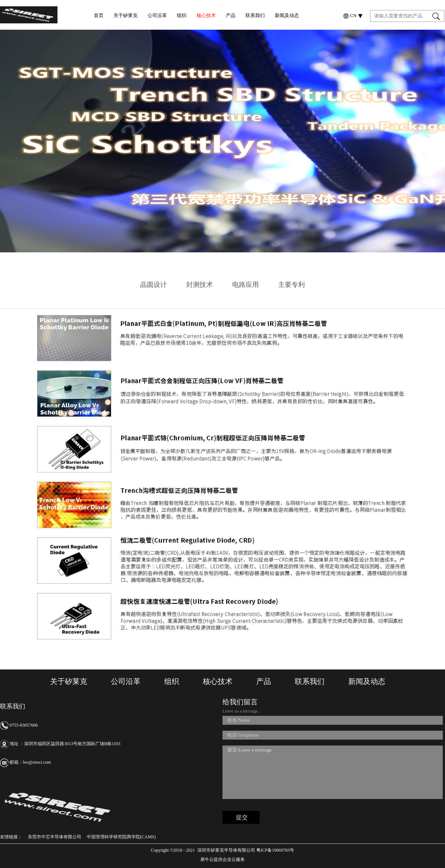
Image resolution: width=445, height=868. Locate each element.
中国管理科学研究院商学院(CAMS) (121, 837)
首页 (99, 15)
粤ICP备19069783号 (275, 850)
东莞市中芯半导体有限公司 (55, 837)
